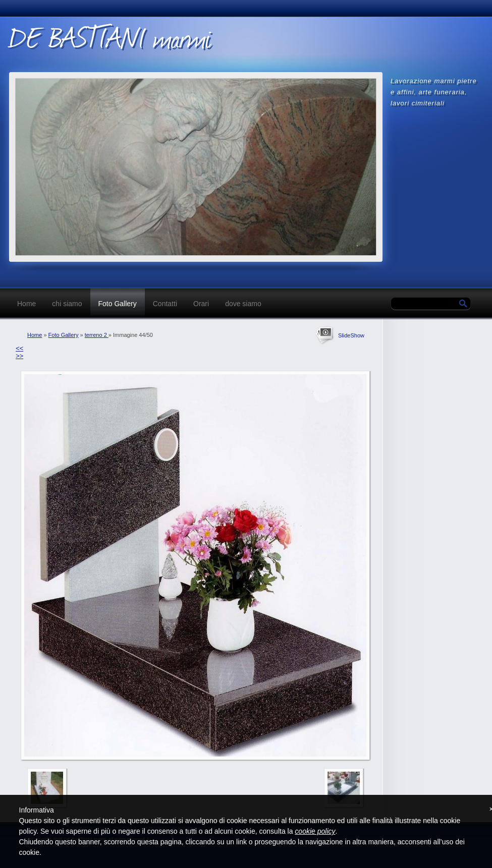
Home (26, 304)
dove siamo (243, 304)
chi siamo (67, 304)
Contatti (165, 304)
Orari (201, 304)
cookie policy (315, 831)
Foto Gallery (118, 304)
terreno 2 (97, 335)
